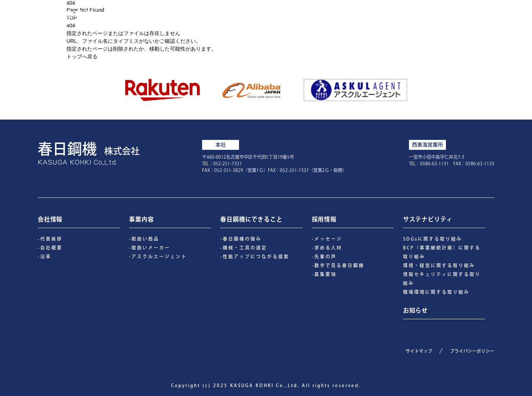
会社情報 (297, 16)
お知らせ (489, 16)
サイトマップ (419, 351)
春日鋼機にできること (236, 16)
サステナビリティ (435, 16)
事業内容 (339, 16)
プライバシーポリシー (472, 351)
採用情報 (380, 16)
